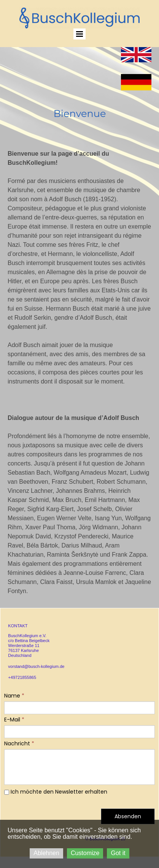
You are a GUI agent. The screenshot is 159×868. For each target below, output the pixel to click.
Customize (85, 853)
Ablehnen (46, 853)
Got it (118, 853)
